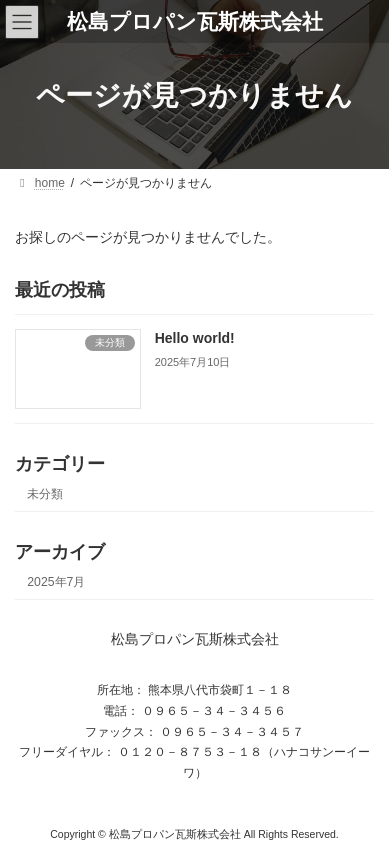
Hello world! (195, 338)
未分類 (45, 493)
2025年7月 (56, 582)
